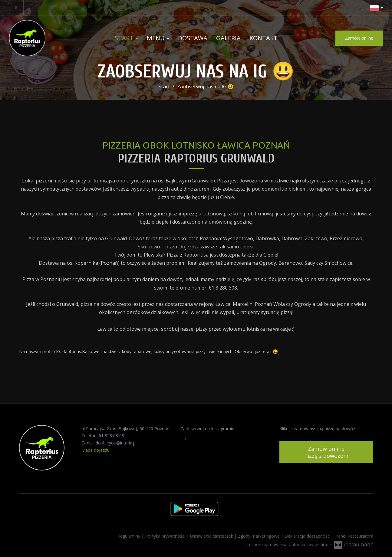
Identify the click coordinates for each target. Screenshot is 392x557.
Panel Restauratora (354, 536)
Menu (158, 38)
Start (126, 38)
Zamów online (359, 38)
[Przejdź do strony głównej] (48, 38)
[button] (377, 8)
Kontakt (264, 38)
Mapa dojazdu (96, 450)
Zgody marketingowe (259, 536)
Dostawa (193, 38)
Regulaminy (129, 536)
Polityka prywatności (166, 536)
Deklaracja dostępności (308, 536)
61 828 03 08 (111, 436)
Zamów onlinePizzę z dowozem (326, 452)
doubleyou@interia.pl (116, 443)
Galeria (228, 38)
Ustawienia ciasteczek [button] (212, 536)
